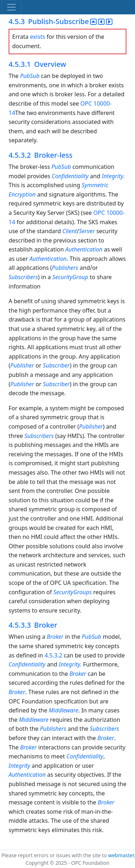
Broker (55, 637)
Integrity (19, 766)
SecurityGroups (73, 592)
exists (38, 37)
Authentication (85, 249)
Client (69, 231)
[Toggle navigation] (11, 7)
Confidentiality (70, 176)
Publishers (65, 268)
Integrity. (113, 176)
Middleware (64, 710)
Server (87, 231)
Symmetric (95, 185)
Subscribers (23, 277)
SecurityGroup (70, 277)
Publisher (22, 365)
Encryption (22, 194)
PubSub (30, 76)
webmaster (121, 855)
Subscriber (56, 365)
